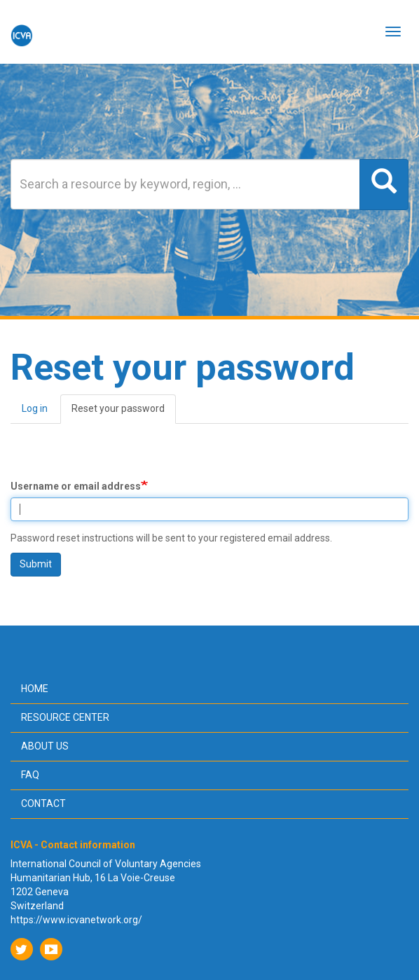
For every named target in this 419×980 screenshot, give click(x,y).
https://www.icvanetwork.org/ (76, 920)
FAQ (30, 775)
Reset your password (124, 413)
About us (45, 746)
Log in (35, 408)
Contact (43, 803)
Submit (36, 564)
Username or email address (76, 486)
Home (35, 689)
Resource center (65, 717)
